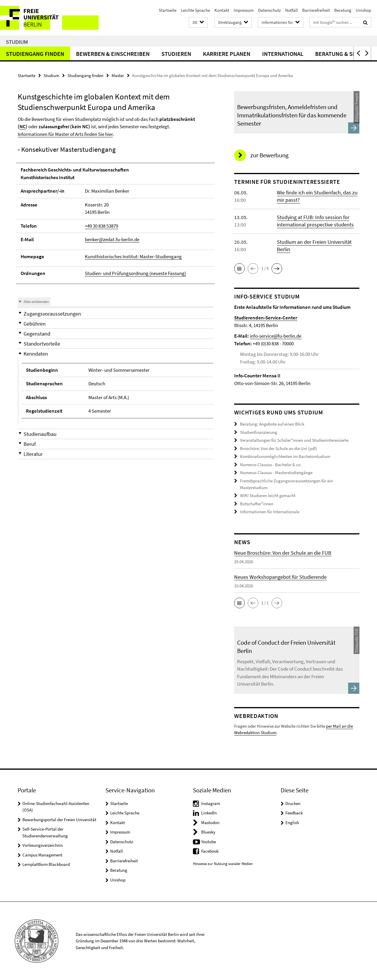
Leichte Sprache (195, 10)
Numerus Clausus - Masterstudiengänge (276, 472)
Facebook (210, 851)
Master (118, 75)
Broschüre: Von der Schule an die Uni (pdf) (279, 448)
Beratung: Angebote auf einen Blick (272, 424)
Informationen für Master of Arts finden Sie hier (65, 134)
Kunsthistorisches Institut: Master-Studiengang (133, 256)
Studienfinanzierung (259, 432)
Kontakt (222, 10)
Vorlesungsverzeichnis (43, 845)
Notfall (291, 10)
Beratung (343, 10)
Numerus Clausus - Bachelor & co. (271, 465)
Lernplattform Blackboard (46, 864)
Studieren (176, 54)
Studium (17, 42)
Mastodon (210, 822)
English (292, 822)
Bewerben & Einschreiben (113, 54)
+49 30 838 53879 (101, 226)
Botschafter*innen (257, 503)
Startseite (168, 10)
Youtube (209, 841)
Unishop (363, 10)
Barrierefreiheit (316, 10)
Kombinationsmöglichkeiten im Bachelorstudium (285, 456)
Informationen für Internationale (270, 512)
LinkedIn (209, 812)
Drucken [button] (293, 803)
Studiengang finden (35, 54)
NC (23, 126)
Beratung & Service (343, 54)
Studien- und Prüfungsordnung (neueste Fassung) (135, 273)
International (283, 54)
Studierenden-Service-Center (266, 318)
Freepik (356, 99)
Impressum (244, 10)
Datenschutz (269, 10)
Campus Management (42, 855)
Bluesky (208, 832)
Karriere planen (227, 54)
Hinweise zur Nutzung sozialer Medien (223, 863)
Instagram (211, 803)
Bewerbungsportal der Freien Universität (59, 819)
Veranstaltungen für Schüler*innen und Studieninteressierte (294, 440)
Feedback (294, 812)
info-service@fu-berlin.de (276, 336)
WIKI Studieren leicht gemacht (268, 495)
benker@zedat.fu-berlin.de (112, 239)
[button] (198, 22)
